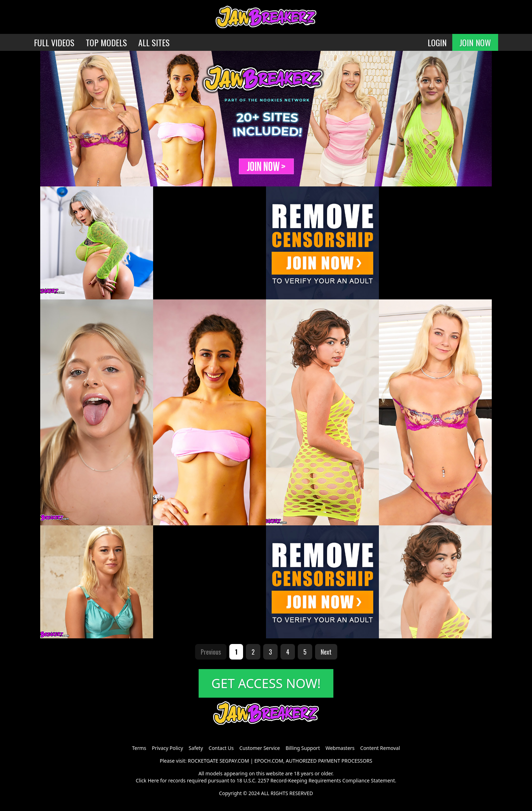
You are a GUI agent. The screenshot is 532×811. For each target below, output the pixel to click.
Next (326, 652)
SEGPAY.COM (234, 761)
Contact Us (221, 748)
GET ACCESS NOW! (266, 683)
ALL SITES (154, 42)
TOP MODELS (106, 42)
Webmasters (340, 748)
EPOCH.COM (269, 761)
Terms (139, 748)
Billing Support (303, 748)
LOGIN (437, 42)
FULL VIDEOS (54, 42)
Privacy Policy (167, 748)
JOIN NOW (475, 42)
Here (153, 780)
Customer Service (260, 748)
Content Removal (380, 748)
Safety (196, 748)
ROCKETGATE (203, 761)
